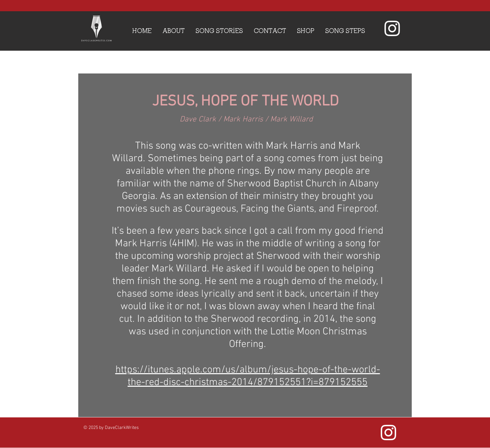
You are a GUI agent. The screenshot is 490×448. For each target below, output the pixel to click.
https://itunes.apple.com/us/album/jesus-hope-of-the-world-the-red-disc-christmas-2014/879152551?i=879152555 (248, 376)
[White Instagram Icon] (392, 28)
